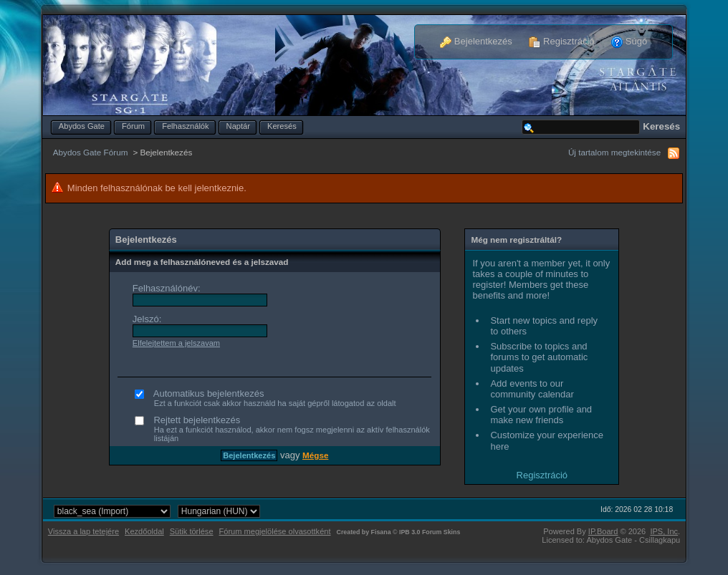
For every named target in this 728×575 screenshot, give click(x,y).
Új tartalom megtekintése (614, 152)
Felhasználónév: (167, 288)
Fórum (133, 126)
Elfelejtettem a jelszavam (176, 343)
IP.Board (603, 531)
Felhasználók (185, 126)
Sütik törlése (192, 531)
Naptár (238, 126)
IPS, (664, 531)
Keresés (282, 126)
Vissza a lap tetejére (83, 531)
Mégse (315, 455)
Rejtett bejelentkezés (286, 429)
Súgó (629, 41)
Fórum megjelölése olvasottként (275, 531)
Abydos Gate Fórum (91, 152)
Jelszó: (147, 319)
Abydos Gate (82, 126)
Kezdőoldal (144, 531)
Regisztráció (561, 41)
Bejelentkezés (476, 41)
